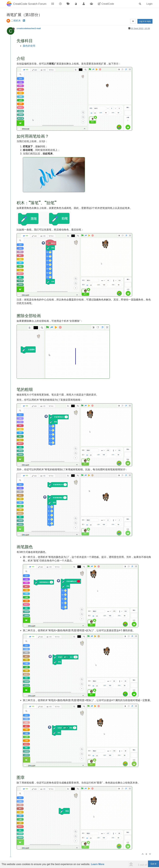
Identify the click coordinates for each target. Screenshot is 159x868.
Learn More (98, 864)
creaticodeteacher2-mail (29, 28)
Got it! (153, 864)
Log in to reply (145, 21)
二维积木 (16, 21)
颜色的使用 (29, 46)
